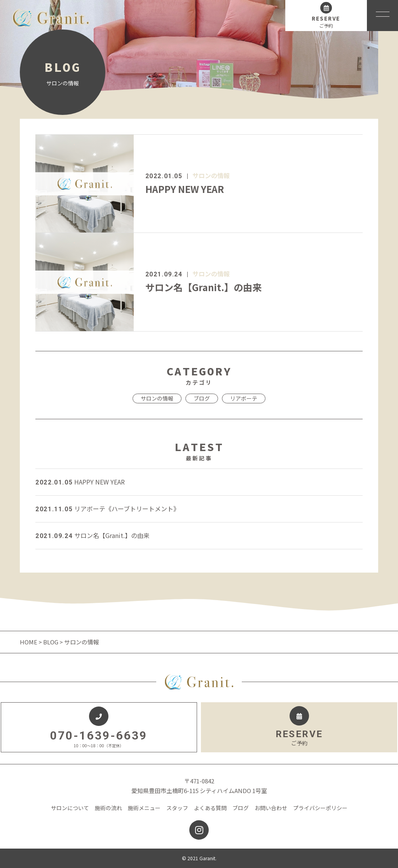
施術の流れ (108, 808)
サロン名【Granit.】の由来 (203, 287)
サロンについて (70, 808)
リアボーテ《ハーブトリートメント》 (107, 509)
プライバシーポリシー (320, 808)
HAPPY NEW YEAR (185, 189)
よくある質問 (210, 808)
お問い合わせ (271, 808)
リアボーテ (244, 398)
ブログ (202, 398)
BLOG (51, 642)
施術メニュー (144, 808)
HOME (29, 642)
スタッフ (177, 808)
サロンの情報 (211, 175)
